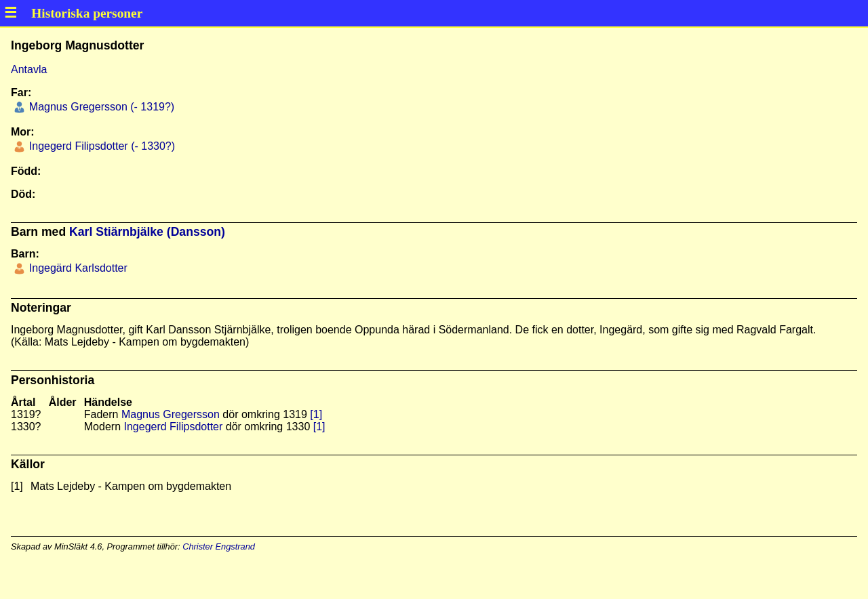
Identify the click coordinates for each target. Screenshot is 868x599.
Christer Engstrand (219, 546)
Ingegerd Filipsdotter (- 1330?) (100, 146)
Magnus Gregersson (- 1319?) (100, 107)
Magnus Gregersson (171, 414)
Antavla (29, 69)
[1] (316, 414)
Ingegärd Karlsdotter (76, 268)
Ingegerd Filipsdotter (173, 427)
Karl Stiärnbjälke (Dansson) (147, 232)
